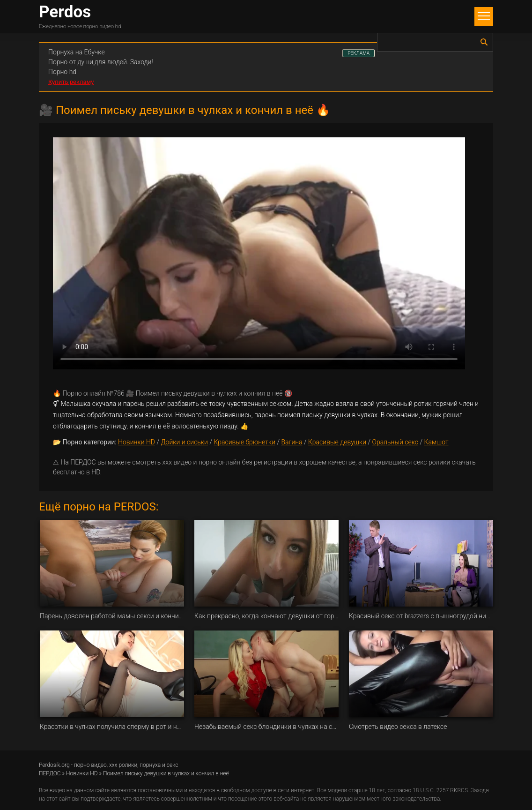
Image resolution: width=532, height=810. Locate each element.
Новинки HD (137, 442)
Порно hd (62, 72)
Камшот (436, 442)
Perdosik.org (54, 765)
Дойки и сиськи (184, 442)
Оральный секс (395, 442)
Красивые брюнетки (244, 442)
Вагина (292, 442)
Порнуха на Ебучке (77, 52)
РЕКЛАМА (358, 53)
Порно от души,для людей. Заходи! (101, 62)
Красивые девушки (337, 442)
